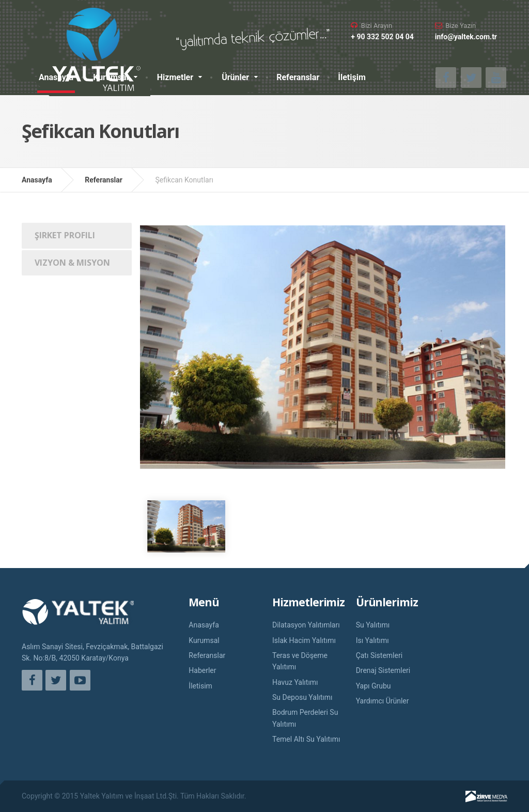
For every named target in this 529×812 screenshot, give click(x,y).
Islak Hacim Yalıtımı (304, 640)
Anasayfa (56, 77)
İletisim (200, 686)
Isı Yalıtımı (372, 640)
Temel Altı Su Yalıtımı (306, 739)
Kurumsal (111, 77)
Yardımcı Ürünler (383, 701)
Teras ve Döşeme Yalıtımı (300, 661)
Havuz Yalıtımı (295, 682)
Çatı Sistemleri (379, 655)
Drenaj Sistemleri (383, 670)
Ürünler (235, 77)
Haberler (202, 670)
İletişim (352, 77)
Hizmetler (175, 77)
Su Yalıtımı (373, 625)
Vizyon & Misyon (72, 263)
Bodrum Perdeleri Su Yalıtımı (305, 718)
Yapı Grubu (374, 686)
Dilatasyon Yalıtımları (306, 625)
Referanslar (298, 77)
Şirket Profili (65, 235)
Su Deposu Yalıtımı (302, 697)
